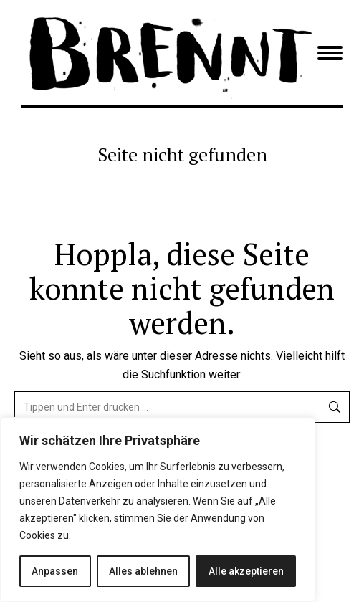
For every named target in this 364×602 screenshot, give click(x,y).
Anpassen (55, 571)
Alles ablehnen (143, 571)
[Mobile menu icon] (330, 53)
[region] (158, 510)
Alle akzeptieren (246, 571)
